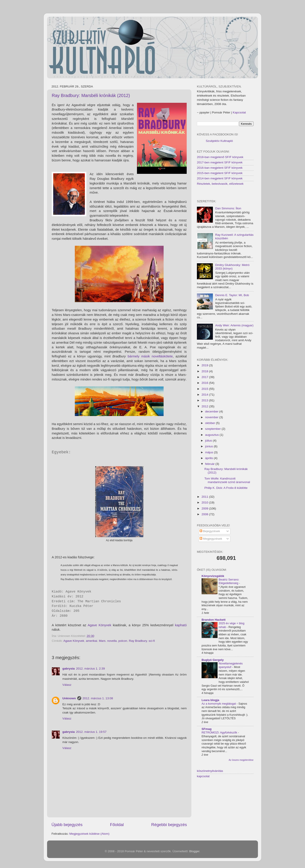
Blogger (194, 851)
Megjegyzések (211, 539)
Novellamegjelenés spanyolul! (231, 665)
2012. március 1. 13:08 (98, 698)
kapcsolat (203, 776)
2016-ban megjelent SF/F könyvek (220, 168)
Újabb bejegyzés (67, 825)
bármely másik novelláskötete (150, 356)
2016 (205, 383)
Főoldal (117, 825)
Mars (102, 641)
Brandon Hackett (214, 620)
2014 (205, 395)
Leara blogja (210, 700)
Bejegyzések (210, 531)
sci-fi (152, 641)
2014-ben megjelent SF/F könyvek (220, 178)
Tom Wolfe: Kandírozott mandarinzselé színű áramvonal (227, 480)
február (210, 464)
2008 (205, 514)
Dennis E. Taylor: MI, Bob (232, 295)
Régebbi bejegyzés (169, 825)
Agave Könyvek (99, 625)
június (209, 446)
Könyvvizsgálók (213, 576)
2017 (205, 377)
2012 (205, 406)
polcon (123, 641)
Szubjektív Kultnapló (219, 141)
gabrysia (69, 669)
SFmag (207, 729)
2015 (205, 389)
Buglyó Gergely (213, 660)
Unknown (69, 698)
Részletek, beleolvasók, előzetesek (220, 184)
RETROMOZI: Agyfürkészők (220, 732)
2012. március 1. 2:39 (91, 669)
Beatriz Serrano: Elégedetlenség (229, 581)
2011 (205, 497)
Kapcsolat (239, 112)
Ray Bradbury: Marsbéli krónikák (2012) (91, 95)
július (209, 441)
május (210, 452)
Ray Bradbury (138, 641)
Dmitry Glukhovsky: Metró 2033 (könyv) (232, 267)
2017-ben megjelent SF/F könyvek (220, 162)
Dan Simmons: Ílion (228, 208)
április (209, 458)
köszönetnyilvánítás (210, 771)
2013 (205, 400)
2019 (205, 365)
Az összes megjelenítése (241, 760)
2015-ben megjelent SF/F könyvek (220, 173)
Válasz (67, 685)
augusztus (212, 435)
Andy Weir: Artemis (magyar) (234, 325)
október (211, 423)
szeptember (213, 429)
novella (112, 641)
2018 (205, 371)
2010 (205, 502)
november (212, 417)
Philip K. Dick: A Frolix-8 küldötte (226, 488)
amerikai (92, 641)
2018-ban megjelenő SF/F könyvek (220, 157)
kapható (181, 625)
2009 (205, 508)
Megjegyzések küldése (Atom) (89, 834)
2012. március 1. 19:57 (91, 732)
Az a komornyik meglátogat (219, 704)
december (212, 411)
